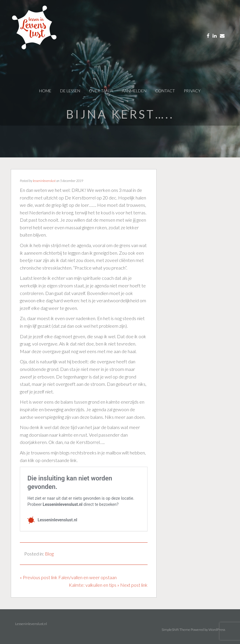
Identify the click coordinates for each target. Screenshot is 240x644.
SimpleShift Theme (176, 630)
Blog (49, 554)
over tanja (101, 91)
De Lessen (70, 91)
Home (45, 91)
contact (165, 91)
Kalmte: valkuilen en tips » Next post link (108, 585)
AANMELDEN (134, 91)
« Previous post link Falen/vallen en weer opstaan (68, 577)
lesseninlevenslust (44, 181)
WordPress (217, 630)
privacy (192, 91)
